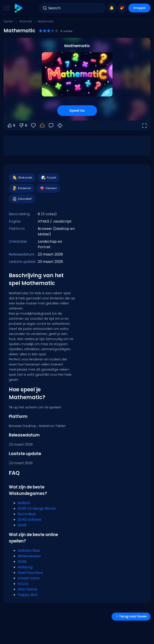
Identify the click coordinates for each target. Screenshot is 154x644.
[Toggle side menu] (6, 8)
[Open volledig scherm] (144, 125)
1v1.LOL (23, 584)
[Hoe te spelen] (60, 125)
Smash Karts (29, 578)
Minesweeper (29, 556)
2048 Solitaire (29, 520)
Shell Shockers (30, 573)
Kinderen (22, 188)
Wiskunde (26, 21)
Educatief (22, 199)
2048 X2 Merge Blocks (37, 508)
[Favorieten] (33, 125)
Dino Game (27, 589)
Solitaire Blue (29, 551)
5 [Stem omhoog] (11, 125)
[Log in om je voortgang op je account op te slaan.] (42, 125)
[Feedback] (51, 125)
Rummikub (27, 514)
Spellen (9, 21)
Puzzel (48, 178)
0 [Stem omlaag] (23, 125)
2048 (22, 525)
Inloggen (139, 8)
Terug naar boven (131, 616)
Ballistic (24, 503)
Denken (48, 188)
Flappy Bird (27, 595)
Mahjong (25, 567)
